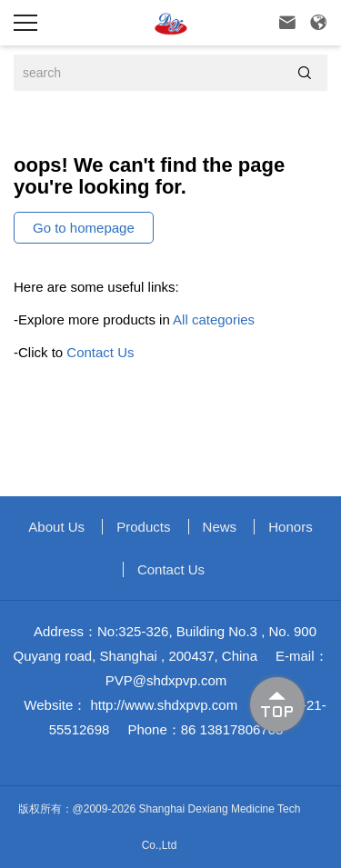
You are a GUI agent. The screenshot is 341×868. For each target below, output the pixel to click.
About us (56, 527)
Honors (290, 527)
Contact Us (100, 352)
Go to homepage (84, 228)
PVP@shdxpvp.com (166, 680)
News (220, 527)
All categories (214, 319)
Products (143, 527)
